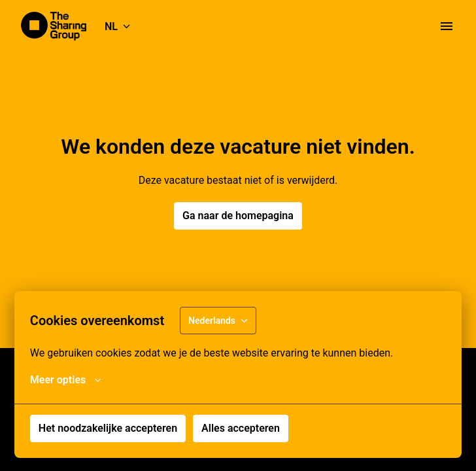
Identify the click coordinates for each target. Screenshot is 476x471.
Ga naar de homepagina (238, 216)
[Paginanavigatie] (447, 26)
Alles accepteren (241, 428)
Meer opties (65, 380)
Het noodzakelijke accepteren (108, 428)
